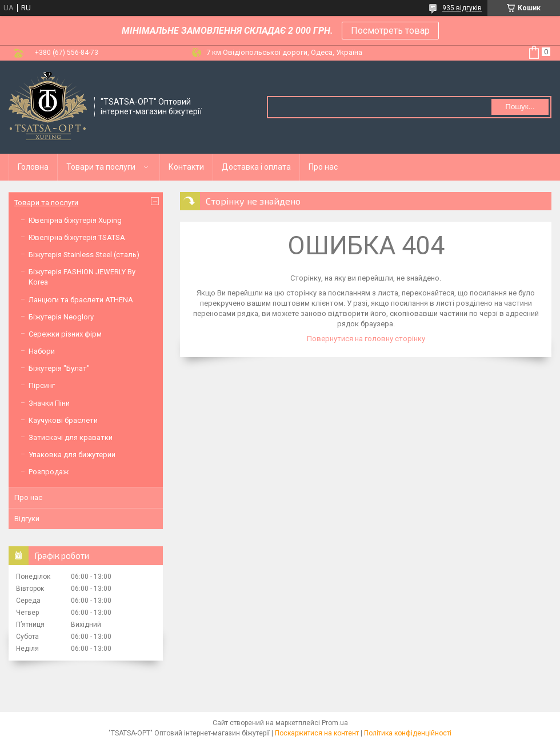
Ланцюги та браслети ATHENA (81, 300)
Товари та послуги (101, 167)
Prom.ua (335, 723)
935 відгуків (462, 8)
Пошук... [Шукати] (520, 107)
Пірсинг (42, 385)
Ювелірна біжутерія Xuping (75, 220)
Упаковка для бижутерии (72, 455)
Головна (33, 167)
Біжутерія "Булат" (59, 368)
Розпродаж (49, 472)
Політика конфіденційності (408, 733)
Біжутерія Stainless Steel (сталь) (84, 255)
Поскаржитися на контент (317, 733)
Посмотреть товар (390, 31)
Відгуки (27, 519)
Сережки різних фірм (65, 334)
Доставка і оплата (256, 167)
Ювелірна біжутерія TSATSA (77, 237)
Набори (42, 351)
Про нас (323, 167)
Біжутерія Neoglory (61, 317)
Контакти (186, 167)
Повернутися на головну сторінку (366, 339)
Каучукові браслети (63, 420)
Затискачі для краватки (71, 437)
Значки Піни (49, 403)
